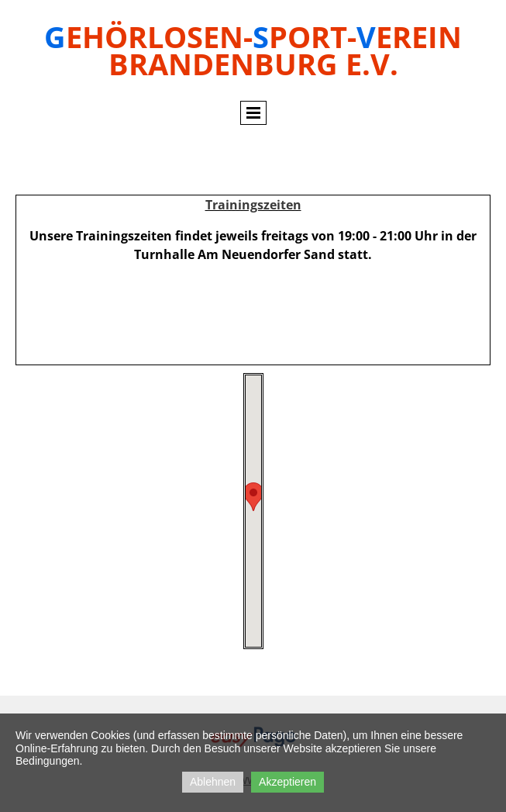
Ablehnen (213, 782)
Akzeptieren (287, 782)
